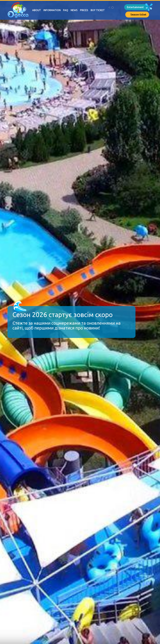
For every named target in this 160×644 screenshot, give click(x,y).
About (37, 10)
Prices (84, 10)
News (74, 10)
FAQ (66, 10)
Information (52, 10)
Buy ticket (98, 10)
